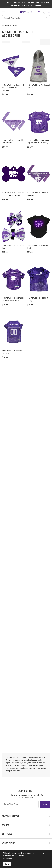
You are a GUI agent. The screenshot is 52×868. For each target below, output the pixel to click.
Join (45, 804)
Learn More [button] (8, 859)
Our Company (8, 843)
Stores (5, 825)
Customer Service (11, 816)
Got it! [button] (7, 864)
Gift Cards (7, 834)
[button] (39, 12)
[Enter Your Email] (20, 804)
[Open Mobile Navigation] (3, 12)
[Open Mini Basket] (48, 12)
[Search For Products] (20, 18)
